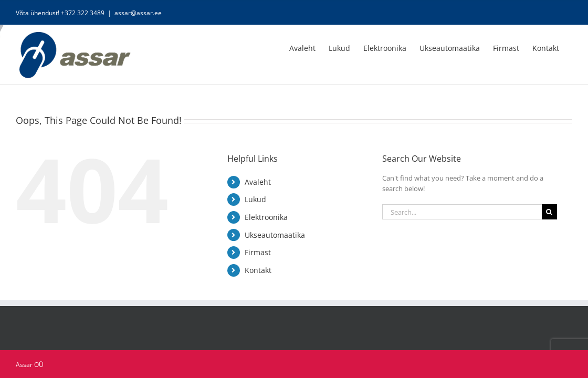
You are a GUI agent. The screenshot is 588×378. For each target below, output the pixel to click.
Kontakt (258, 270)
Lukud (255, 199)
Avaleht (258, 182)
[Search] (549, 212)
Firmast (258, 252)
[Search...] (462, 212)
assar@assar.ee (138, 13)
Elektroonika (266, 217)
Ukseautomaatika (275, 235)
